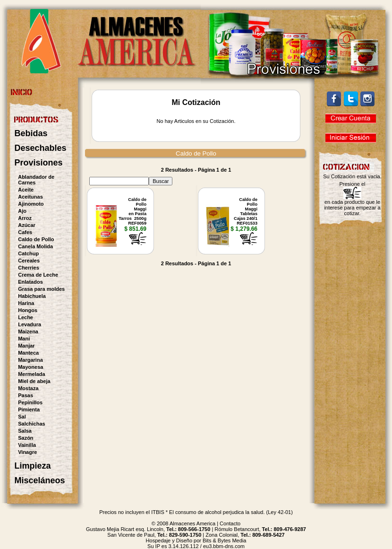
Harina (26, 303)
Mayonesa (30, 367)
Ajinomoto (31, 204)
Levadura (30, 324)
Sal (22, 417)
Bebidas (31, 133)
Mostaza (28, 388)
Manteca (28, 353)
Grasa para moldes (41, 289)
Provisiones (39, 163)
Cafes (25, 232)
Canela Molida (35, 246)
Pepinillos (30, 402)
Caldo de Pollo (36, 239)
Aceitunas (30, 197)
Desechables (41, 148)
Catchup (28, 253)
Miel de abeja (34, 381)
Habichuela (32, 296)
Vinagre (27, 452)
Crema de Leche (38, 275)
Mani (24, 339)
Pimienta (29, 410)
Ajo (22, 211)
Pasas (26, 395)
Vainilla (27, 445)
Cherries (29, 268)
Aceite (26, 190)
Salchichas (31, 424)
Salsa (25, 431)
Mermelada (31, 374)
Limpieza (33, 466)
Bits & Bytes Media (224, 540)
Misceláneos (40, 480)
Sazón (26, 438)
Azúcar (27, 225)
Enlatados (30, 282)
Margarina (30, 360)
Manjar (26, 346)
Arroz (25, 218)
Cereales (29, 261)
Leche (26, 317)
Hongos (28, 310)
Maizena (28, 331)
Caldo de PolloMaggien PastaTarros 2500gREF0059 (132, 211)
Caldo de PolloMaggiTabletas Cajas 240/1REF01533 (246, 211)
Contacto (230, 523)
